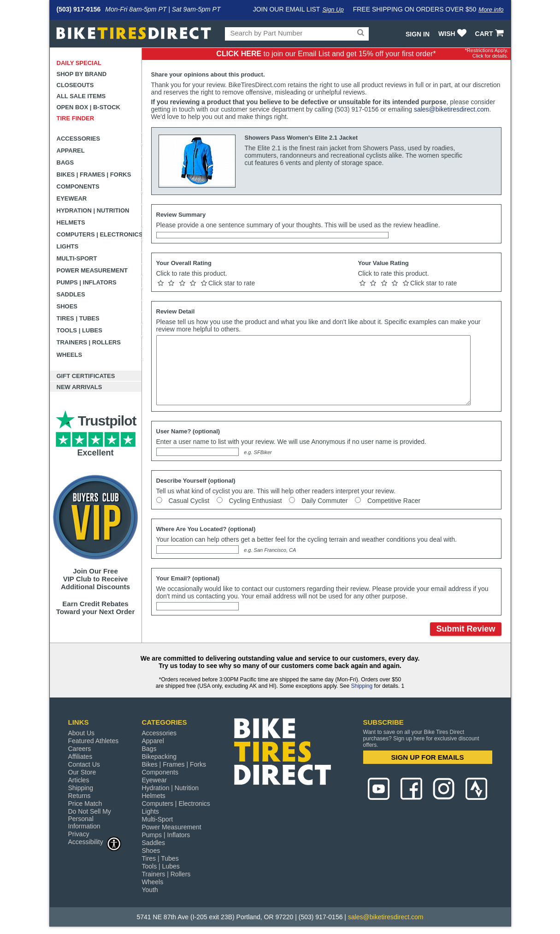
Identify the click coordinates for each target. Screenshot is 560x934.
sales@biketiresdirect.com (452, 109)
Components (78, 186)
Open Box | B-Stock (88, 107)
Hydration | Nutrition (93, 210)
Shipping (362, 686)
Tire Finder (76, 118)
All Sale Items (81, 96)
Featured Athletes (94, 741)
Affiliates (80, 757)
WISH (453, 34)
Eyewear (72, 198)
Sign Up (333, 9)
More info (491, 9)
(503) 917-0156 (79, 9)
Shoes (67, 306)
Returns (80, 796)
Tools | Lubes (80, 330)
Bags (65, 163)
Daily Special (79, 63)
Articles (79, 780)
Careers (80, 749)
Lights (68, 246)
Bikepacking (159, 757)
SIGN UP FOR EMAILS (427, 757)
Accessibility (95, 842)
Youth (150, 890)
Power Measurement (92, 270)
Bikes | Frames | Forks (94, 174)
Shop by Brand (82, 74)
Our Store (82, 772)
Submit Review (466, 629)
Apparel (71, 151)
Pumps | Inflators (87, 282)
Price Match (85, 804)
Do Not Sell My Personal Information (90, 819)
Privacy (79, 834)
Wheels (70, 355)
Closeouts (75, 85)
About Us (82, 733)
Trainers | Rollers (89, 342)
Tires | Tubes (78, 318)
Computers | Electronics (99, 234)
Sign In (418, 34)
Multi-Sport (77, 258)
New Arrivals (80, 387)
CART (491, 34)
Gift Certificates (86, 376)
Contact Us (84, 764)
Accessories (79, 139)
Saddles (71, 294)
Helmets (71, 222)
